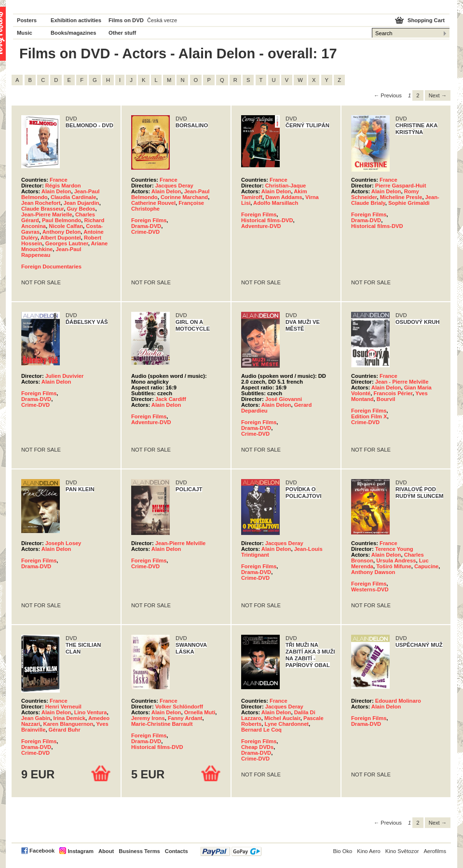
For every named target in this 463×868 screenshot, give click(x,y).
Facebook (42, 851)
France (59, 180)
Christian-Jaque (286, 186)
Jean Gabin (36, 718)
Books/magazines (74, 33)
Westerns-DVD (370, 589)
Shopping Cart (426, 20)
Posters (27, 20)
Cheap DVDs (257, 747)
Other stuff (122, 33)
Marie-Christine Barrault (162, 724)
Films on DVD (126, 20)
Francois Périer (393, 393)
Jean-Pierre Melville (180, 543)
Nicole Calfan (66, 226)
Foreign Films (149, 220)
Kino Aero (369, 851)
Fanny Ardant (185, 718)
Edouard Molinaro (398, 701)
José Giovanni (284, 399)
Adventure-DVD (261, 226)
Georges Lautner (67, 243)
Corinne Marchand (184, 197)
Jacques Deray (174, 186)
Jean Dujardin (82, 203)
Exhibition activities (76, 20)
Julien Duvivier (65, 376)
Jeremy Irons (148, 718)
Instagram (80, 851)
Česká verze (162, 20)
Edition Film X (369, 416)
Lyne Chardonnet (287, 724)
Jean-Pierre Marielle (47, 214)
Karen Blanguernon (68, 724)
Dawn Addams (284, 197)
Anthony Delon (62, 232)
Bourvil (386, 399)
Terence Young (394, 549)
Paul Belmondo (61, 220)
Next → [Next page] (438, 95)
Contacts (177, 851)
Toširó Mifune (394, 566)
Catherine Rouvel (153, 203)
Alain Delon (56, 191)
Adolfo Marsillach (276, 203)
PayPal (231, 851)
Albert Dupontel (61, 238)
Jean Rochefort (41, 203)
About (106, 851)
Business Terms (139, 851)
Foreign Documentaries (51, 267)
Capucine (426, 566)
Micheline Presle (401, 197)
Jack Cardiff (171, 399)
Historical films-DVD (267, 220)
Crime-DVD (145, 232)
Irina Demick (70, 718)
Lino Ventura (91, 712)
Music (25, 33)
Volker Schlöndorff (179, 707)
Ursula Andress (396, 561)
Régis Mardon (63, 186)
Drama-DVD (146, 226)
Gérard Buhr (65, 730)
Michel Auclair (282, 718)
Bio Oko (342, 851)
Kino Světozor (402, 851)
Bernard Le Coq (261, 730)
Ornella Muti (200, 712)
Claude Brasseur (42, 209)
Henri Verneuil (63, 707)
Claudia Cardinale (74, 197)
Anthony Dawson (373, 572)
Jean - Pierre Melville (402, 382)
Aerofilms (435, 851)
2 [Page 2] (418, 95)
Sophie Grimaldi (409, 203)
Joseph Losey (63, 543)
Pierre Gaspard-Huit (401, 186)
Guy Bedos (81, 209)
